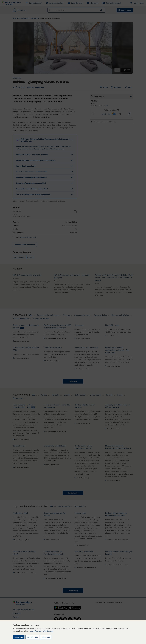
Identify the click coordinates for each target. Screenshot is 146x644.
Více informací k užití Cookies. (42, 631)
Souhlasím (19, 637)
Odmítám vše (32, 637)
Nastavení (46, 637)
